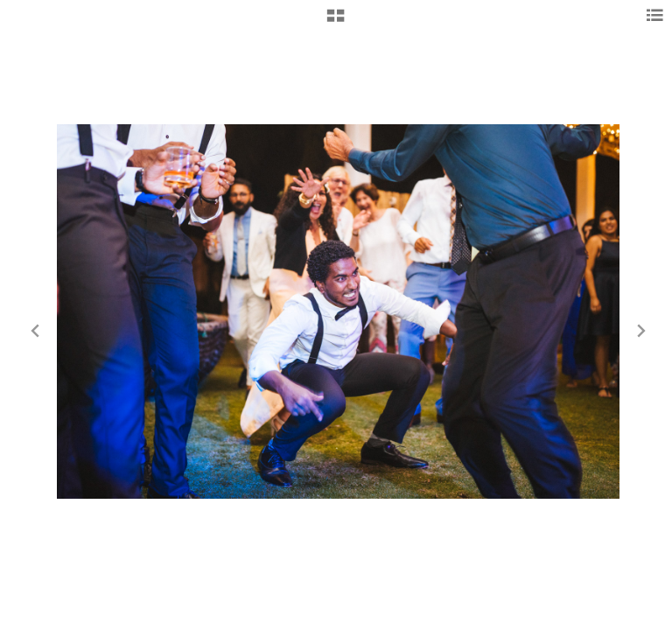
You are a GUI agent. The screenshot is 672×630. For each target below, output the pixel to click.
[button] (336, 22)
